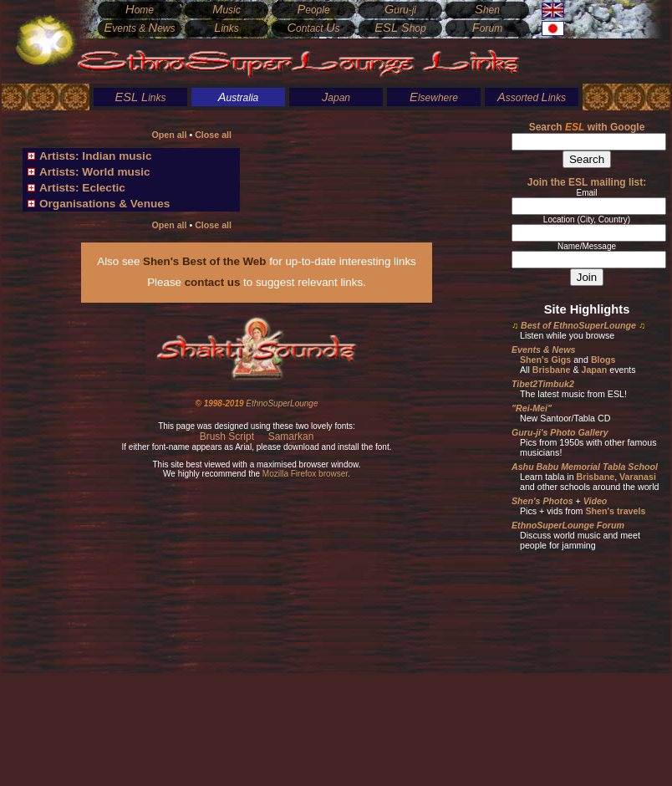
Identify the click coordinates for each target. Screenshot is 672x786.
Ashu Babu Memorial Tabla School (585, 467)
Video (596, 501)
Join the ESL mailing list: (587, 182)
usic (227, 10)
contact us (213, 282)
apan (336, 98)
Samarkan (291, 436)
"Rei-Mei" (532, 408)
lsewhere (434, 98)
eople (313, 10)
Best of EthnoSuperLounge (578, 325)
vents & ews (139, 28)
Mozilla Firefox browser (305, 474)
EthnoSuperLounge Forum (568, 525)
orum (487, 28)
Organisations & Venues (104, 204)
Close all (213, 135)
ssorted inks (532, 98)
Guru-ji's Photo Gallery (560, 432)
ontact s (313, 28)
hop (400, 28)
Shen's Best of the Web (204, 261)
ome (140, 10)
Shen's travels (615, 511)
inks (140, 98)
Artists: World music (95, 172)
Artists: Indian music (95, 156)
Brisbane (552, 370)
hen (487, 10)
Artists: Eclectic (82, 188)
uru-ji (400, 10)
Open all (169, 135)
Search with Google (587, 127)
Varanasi (638, 477)
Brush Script (227, 436)
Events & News (543, 350)
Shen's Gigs (545, 360)
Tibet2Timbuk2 (543, 384)
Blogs (603, 360)
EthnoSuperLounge (282, 403)
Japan (594, 370)
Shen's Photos (542, 501)
